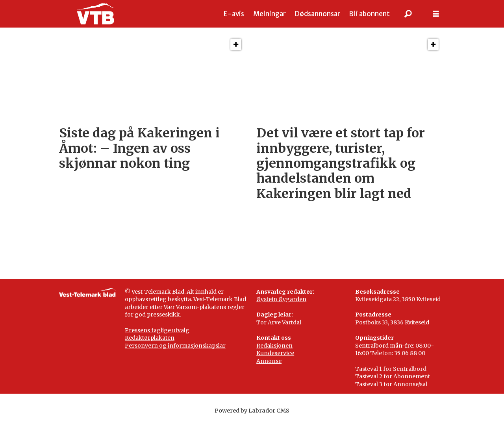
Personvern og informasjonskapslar (175, 346)
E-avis (234, 14)
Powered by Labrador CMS (252, 411)
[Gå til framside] (95, 14)
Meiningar (270, 14)
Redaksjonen (274, 346)
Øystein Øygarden (281, 299)
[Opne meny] (436, 14)
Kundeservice (275, 353)
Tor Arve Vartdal (279, 322)
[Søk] (408, 14)
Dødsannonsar (317, 14)
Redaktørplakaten (150, 338)
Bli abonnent (369, 14)
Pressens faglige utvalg (157, 330)
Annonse (269, 361)
